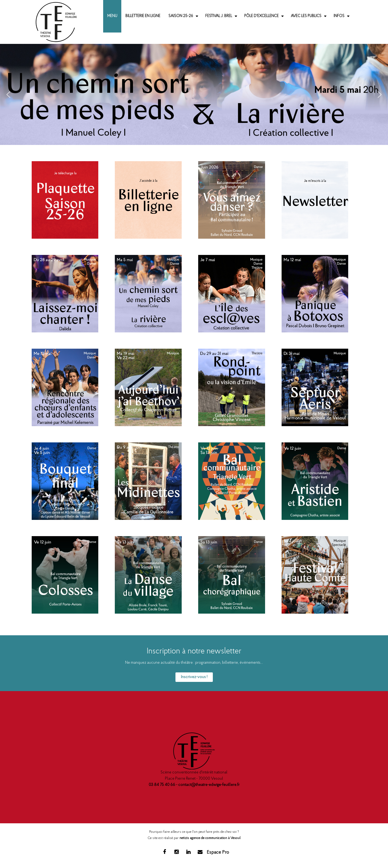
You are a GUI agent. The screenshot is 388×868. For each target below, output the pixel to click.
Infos (339, 16)
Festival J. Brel (219, 16)
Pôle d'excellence (261, 16)
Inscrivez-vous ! (194, 677)
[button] (194, 94)
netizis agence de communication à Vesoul (210, 838)
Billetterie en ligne (143, 16)
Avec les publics (306, 16)
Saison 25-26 (181, 16)
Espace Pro (218, 852)
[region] (194, 94)
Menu (112, 16)
